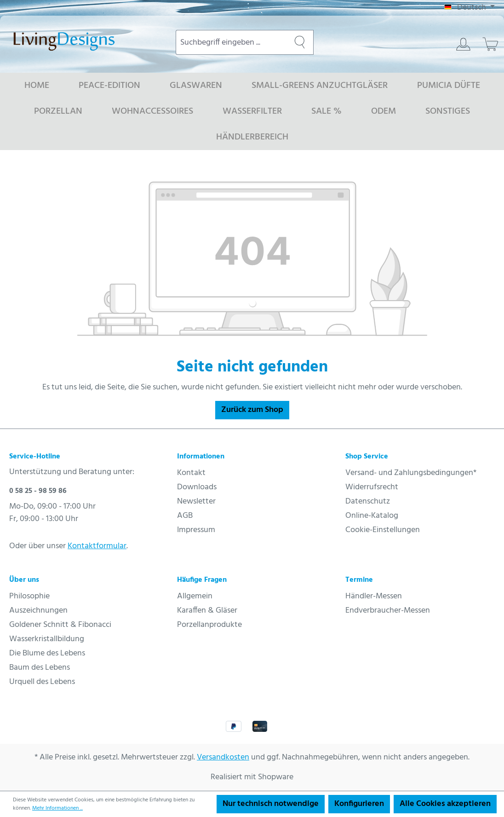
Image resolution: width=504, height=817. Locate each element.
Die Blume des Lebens (47, 653)
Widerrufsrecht (372, 487)
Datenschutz (368, 501)
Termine (359, 580)
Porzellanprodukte (209, 625)
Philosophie (29, 596)
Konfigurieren (359, 804)
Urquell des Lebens (42, 682)
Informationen (201, 457)
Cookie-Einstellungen (383, 530)
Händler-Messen (374, 596)
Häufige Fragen (202, 580)
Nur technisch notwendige (271, 804)
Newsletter (196, 501)
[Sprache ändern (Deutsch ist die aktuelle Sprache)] (470, 8)
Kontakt (191, 473)
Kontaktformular (97, 546)
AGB (185, 516)
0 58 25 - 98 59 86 (38, 491)
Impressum (196, 530)
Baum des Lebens (40, 668)
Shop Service (367, 457)
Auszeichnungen (38, 611)
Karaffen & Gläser (207, 611)
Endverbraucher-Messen (388, 611)
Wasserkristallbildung (47, 639)
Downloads (197, 487)
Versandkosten (223, 757)
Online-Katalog (372, 516)
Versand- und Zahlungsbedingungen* (411, 473)
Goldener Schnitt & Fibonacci (60, 625)
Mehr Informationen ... (57, 808)
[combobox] (231, 42)
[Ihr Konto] (463, 44)
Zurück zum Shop (252, 410)
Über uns (24, 580)
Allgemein (195, 596)
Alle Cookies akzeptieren (445, 804)
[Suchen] (300, 42)
